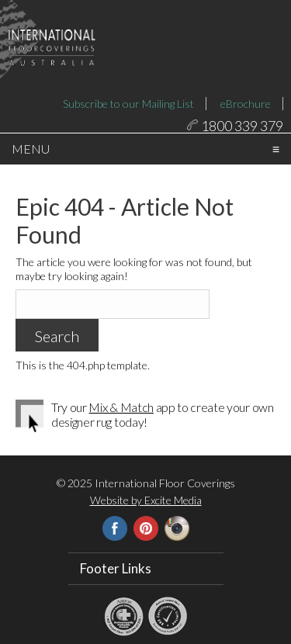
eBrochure (246, 104)
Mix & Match (121, 430)
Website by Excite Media (146, 523)
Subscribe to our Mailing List (128, 104)
